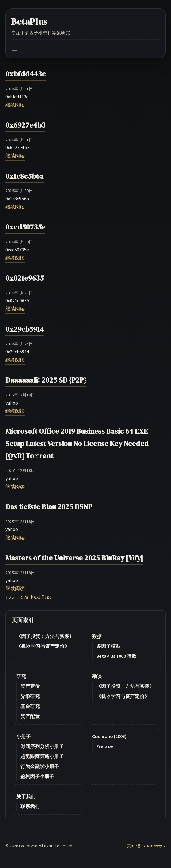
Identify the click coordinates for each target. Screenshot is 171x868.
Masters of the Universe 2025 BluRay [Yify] (74, 558)
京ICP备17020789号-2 (146, 846)
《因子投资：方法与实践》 (45, 636)
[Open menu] (15, 49)
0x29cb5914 (25, 329)
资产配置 (30, 716)
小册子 (23, 737)
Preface (105, 746)
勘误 (97, 676)
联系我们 (30, 807)
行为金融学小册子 (40, 767)
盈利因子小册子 (37, 777)
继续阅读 (15, 105)
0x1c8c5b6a (25, 176)
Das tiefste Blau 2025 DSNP (49, 507)
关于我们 (26, 797)
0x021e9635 (25, 278)
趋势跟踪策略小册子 (42, 756)
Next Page (41, 597)
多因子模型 (108, 646)
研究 (21, 676)
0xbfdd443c (26, 74)
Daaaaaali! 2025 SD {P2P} (46, 380)
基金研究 (30, 706)
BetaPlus (29, 22)
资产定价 (30, 686)
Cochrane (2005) (109, 737)
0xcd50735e (25, 227)
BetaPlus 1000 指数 (116, 656)
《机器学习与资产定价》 (43, 646)
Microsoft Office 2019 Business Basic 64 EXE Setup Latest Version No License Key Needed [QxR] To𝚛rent (77, 443)
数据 (97, 636)
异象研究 (30, 697)
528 (25, 597)
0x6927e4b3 (25, 125)
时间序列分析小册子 (42, 746)
